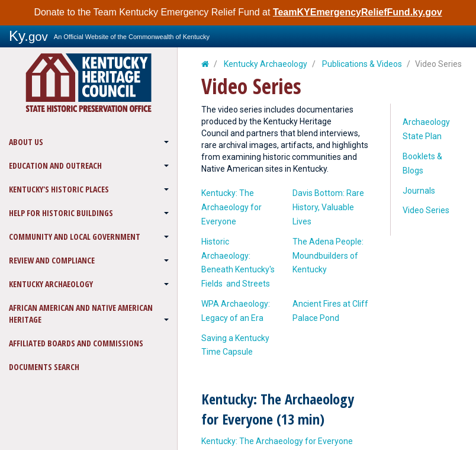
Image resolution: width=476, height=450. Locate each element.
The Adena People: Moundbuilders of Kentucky (328, 256)
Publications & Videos (362, 64)
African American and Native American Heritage (81, 314)
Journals (419, 191)
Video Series (426, 210)
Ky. (28, 36)
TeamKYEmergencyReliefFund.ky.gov (358, 12)
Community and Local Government (75, 237)
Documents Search (44, 367)
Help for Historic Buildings (61, 213)
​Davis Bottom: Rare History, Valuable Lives (328, 207)
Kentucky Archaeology (51, 284)
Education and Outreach (55, 165)
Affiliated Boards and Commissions (76, 343)
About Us (26, 142)
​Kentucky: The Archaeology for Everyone (231, 207)
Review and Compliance (52, 260)
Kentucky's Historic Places (59, 189)
